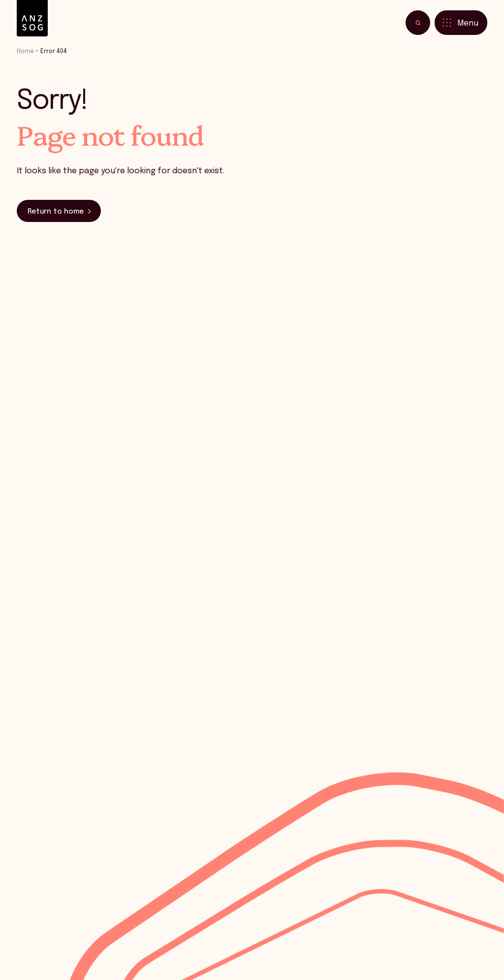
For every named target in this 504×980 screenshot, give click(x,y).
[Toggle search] (418, 23)
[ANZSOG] (32, 18)
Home (25, 52)
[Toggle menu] (461, 23)
